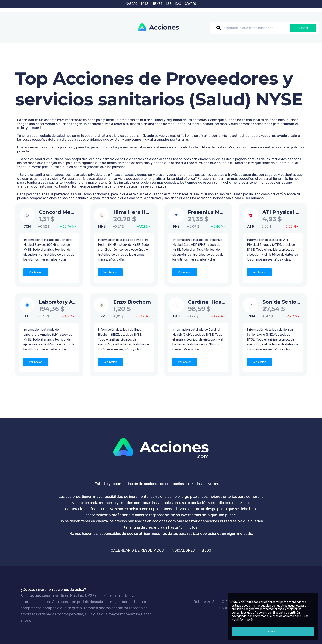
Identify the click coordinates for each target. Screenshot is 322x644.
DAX (178, 4)
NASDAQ (132, 4)
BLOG (206, 550)
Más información (243, 620)
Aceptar (273, 632)
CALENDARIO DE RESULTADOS (137, 550)
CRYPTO (191, 4)
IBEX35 (157, 4)
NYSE (145, 4)
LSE (169, 4)
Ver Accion (36, 272)
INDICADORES (183, 550)
